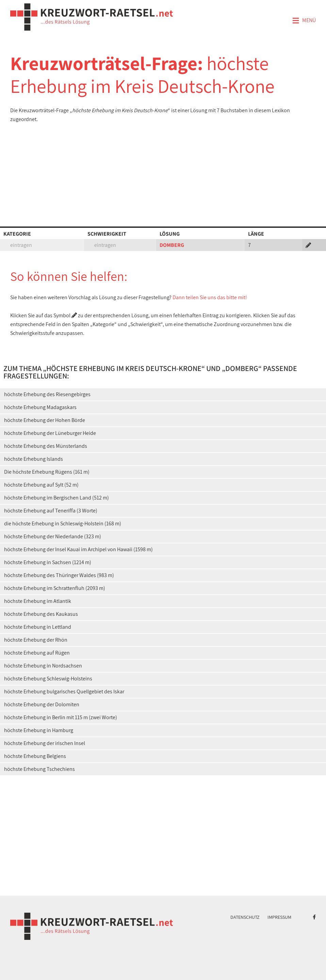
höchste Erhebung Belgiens (35, 756)
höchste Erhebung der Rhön (36, 640)
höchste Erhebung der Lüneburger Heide (50, 433)
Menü (304, 21)
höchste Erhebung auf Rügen (37, 653)
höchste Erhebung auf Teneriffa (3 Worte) (51, 511)
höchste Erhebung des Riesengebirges (47, 394)
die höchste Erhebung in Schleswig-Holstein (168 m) (63, 523)
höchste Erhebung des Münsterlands (46, 446)
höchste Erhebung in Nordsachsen (43, 666)
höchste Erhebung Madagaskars (40, 407)
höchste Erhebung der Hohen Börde (45, 420)
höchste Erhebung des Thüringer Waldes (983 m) (59, 575)
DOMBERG (172, 245)
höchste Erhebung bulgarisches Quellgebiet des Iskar (64, 691)
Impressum (279, 917)
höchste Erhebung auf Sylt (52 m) (41, 485)
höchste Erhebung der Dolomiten (42, 704)
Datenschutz (245, 917)
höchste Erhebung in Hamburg (39, 730)
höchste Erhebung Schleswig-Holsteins (48, 679)
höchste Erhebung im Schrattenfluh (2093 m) (55, 588)
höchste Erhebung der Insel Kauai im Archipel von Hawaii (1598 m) (78, 549)
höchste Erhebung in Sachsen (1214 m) (48, 562)
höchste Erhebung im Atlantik (38, 601)
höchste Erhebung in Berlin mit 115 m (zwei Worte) (61, 717)
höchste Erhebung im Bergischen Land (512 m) (56, 498)
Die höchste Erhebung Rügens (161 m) (47, 472)
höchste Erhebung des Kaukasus (41, 614)
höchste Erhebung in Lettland (38, 627)
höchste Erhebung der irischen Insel (45, 743)
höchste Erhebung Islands (34, 459)
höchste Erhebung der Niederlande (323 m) (53, 536)
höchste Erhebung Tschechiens (39, 769)
